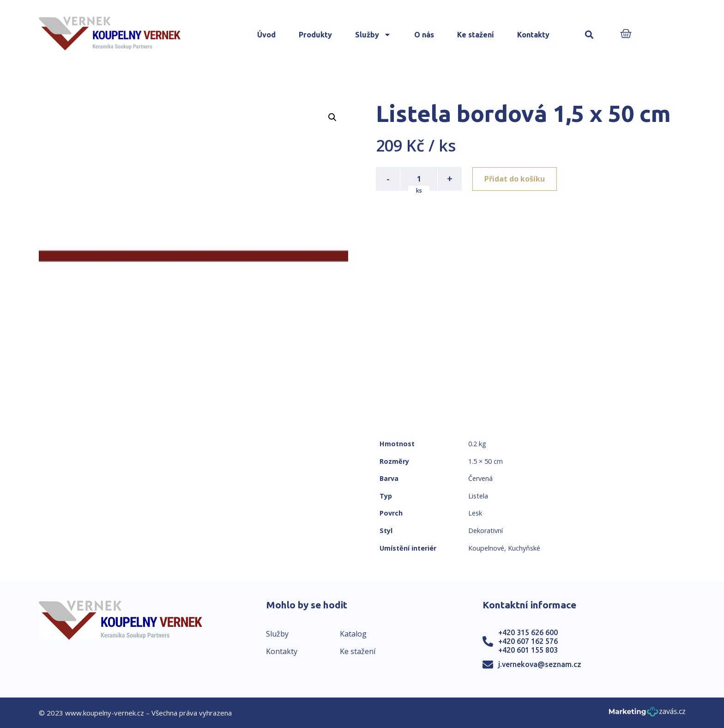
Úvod (266, 35)
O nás (424, 35)
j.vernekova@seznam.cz (540, 664)
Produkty (315, 35)
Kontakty (533, 35)
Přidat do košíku (515, 179)
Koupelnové (486, 548)
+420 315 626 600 (528, 632)
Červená (480, 478)
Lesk (475, 513)
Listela (478, 496)
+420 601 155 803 (528, 650)
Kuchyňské (524, 548)
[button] (589, 35)
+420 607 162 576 (528, 641)
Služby (373, 35)
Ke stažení (476, 35)
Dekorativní (486, 531)
